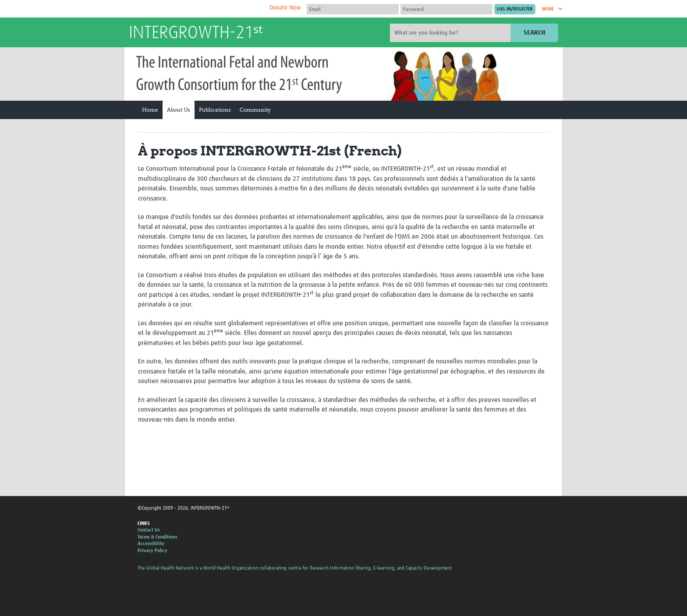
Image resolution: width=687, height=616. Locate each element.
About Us (179, 110)
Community (255, 110)
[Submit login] (515, 9)
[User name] (353, 9)
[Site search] (451, 33)
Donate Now (285, 8)
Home (150, 110)
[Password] (446, 9)
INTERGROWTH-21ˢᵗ (196, 33)
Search (534, 33)
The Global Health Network (194, 9)
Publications (215, 110)
